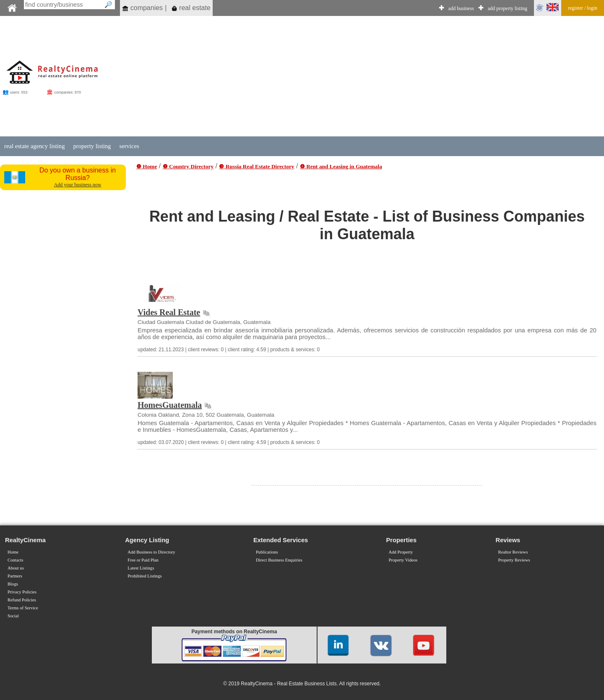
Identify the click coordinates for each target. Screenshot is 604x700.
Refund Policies (22, 600)
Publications (267, 552)
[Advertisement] (345, 76)
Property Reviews (514, 560)
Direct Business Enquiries (279, 560)
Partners (15, 576)
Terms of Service (23, 608)
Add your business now (78, 185)
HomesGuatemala (170, 405)
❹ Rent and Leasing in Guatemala (341, 166)
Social (13, 616)
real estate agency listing (34, 146)
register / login (583, 8)
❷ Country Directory (188, 166)
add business (461, 8)
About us (16, 568)
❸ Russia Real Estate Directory (256, 166)
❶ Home (147, 166)
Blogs (13, 584)
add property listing (508, 8)
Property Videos (403, 560)
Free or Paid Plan (143, 560)
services (129, 146)
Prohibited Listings (144, 576)
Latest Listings (141, 568)
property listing (92, 146)
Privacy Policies (22, 592)
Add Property (401, 552)
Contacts (15, 560)
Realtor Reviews (513, 552)
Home (13, 552)
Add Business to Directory (151, 552)
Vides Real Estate (169, 312)
